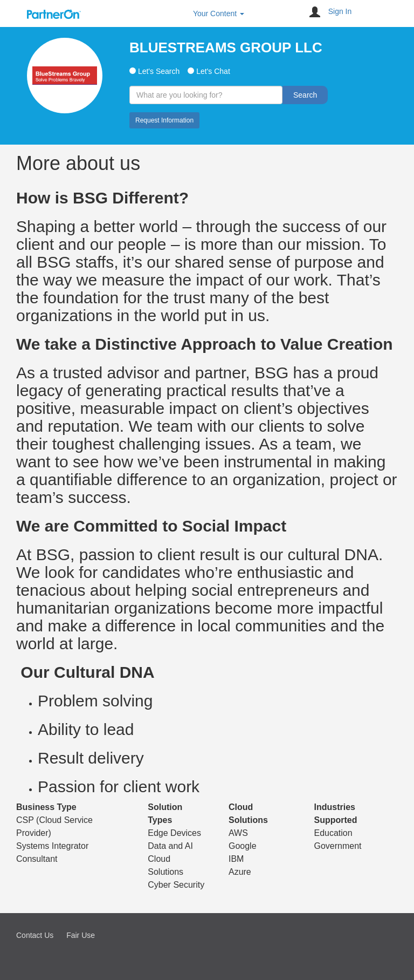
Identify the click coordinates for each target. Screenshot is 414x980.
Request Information (164, 120)
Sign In (340, 11)
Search (305, 95)
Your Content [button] (219, 13)
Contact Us (35, 935)
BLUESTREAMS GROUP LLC (226, 47)
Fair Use (81, 935)
